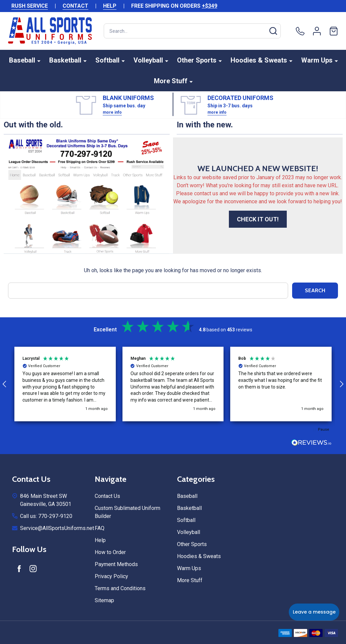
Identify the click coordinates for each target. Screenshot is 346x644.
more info (112, 112)
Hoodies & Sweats (259, 60)
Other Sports (197, 60)
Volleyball (148, 60)
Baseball (22, 60)
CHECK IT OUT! (258, 219)
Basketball (65, 60)
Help (100, 540)
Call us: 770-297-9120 (46, 516)
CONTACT (75, 6)
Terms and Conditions (120, 588)
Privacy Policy (111, 576)
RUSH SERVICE (30, 6)
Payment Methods (116, 564)
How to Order (110, 552)
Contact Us (107, 496)
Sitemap (104, 600)
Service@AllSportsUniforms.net (57, 528)
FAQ (100, 528)
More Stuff (171, 81)
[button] (65, 384)
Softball (107, 60)
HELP (110, 6)
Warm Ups (317, 60)
